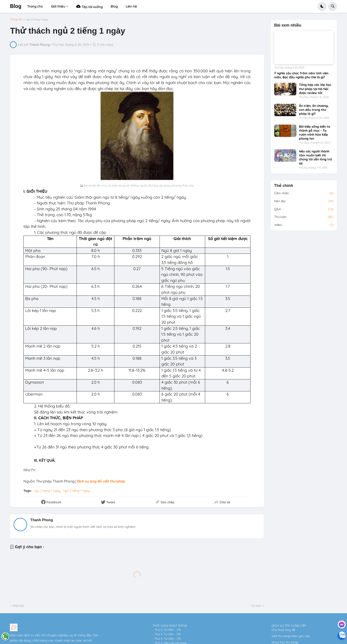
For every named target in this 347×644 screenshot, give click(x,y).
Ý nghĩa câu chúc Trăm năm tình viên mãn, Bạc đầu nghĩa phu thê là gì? (301, 75)
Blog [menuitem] (114, 6)
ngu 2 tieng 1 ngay (37, 19)
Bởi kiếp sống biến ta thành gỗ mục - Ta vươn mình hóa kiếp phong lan (315, 133)
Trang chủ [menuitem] (35, 6)
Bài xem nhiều (288, 25)
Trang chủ (16, 19)
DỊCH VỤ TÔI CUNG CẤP (289, 626)
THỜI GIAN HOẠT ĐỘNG (170, 626)
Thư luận (304, 217)
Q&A (304, 209)
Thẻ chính (284, 186)
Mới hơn (18, 606)
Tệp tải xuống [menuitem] (89, 6)
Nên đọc (304, 201)
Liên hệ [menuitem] (131, 6)
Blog (16, 6)
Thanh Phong (42, 520)
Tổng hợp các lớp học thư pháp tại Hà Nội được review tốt (315, 89)
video (304, 225)
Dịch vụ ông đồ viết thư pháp (101, 481)
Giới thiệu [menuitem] (58, 6)
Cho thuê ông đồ (283, 630)
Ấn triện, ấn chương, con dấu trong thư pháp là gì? (314, 110)
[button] (322, 6)
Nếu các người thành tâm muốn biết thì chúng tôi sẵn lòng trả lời (315, 157)
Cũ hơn (256, 606)
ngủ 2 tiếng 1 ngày (77, 491)
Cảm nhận (304, 193)
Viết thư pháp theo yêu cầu (291, 636)
